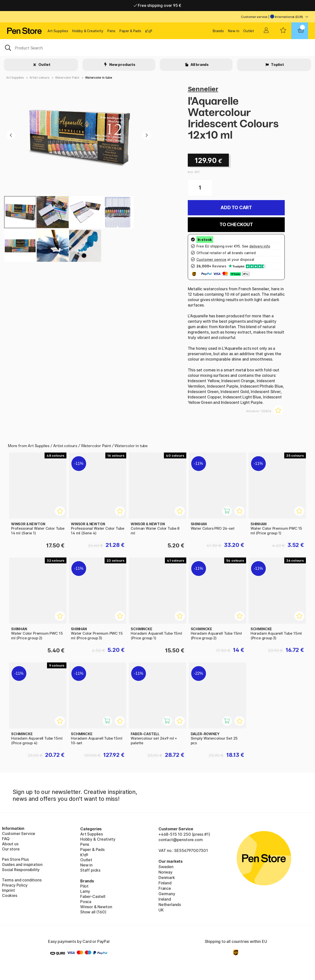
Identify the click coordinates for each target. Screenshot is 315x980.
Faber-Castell (93, 896)
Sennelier (203, 89)
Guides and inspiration (22, 864)
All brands (199, 65)
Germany (167, 894)
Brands (218, 31)
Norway (165, 872)
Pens (111, 31)
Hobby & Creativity (88, 31)
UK (161, 910)
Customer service (254, 17)
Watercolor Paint (67, 78)
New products (122, 65)
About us (10, 844)
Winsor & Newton (96, 907)
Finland (165, 883)
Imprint (8, 890)
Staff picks (90, 870)
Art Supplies (58, 31)
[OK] (157, 47)
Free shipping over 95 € (158, 5)
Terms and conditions (22, 880)
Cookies (10, 895)
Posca (86, 902)
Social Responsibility (21, 870)
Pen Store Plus (15, 859)
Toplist (277, 65)
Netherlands (170, 905)
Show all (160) (93, 912)
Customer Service (19, 834)
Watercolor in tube (99, 78)
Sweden (166, 867)
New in (234, 31)
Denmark (167, 878)
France (165, 888)
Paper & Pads (130, 31)
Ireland (165, 899)
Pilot (84, 886)
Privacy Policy (15, 885)
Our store (11, 849)
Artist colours (39, 78)
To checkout (236, 225)
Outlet (249, 31)
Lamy (85, 891)
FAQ (6, 839)
